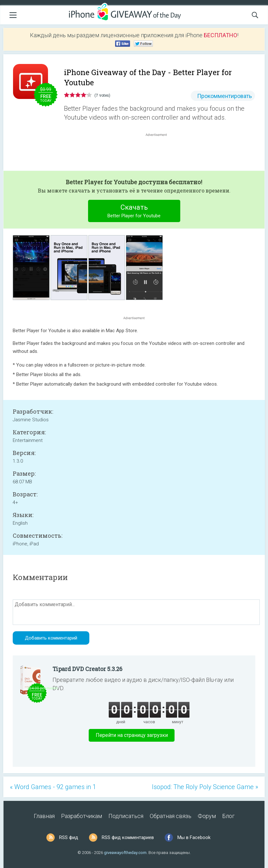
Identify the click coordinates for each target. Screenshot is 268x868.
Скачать (134, 212)
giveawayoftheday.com (125, 853)
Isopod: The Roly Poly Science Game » (205, 787)
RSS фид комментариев (128, 837)
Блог (228, 816)
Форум (207, 816)
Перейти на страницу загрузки (132, 735)
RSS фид (69, 837)
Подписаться (126, 816)
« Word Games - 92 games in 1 (53, 787)
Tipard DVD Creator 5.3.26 (87, 669)
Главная (44, 816)
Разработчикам (82, 816)
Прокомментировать (224, 96)
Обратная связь (171, 816)
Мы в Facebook (194, 837)
